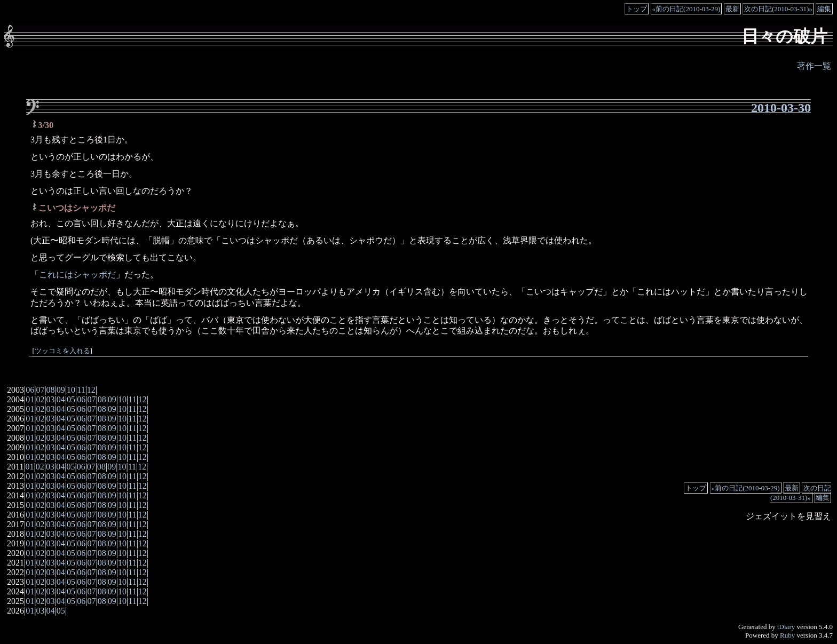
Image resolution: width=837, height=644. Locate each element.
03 (51, 399)
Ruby (787, 635)
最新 (732, 9)
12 (91, 390)
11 (81, 390)
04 (61, 399)
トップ (637, 9)
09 (61, 390)
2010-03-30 (781, 108)
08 (51, 390)
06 (30, 390)
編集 (824, 9)
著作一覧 (814, 66)
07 (40, 390)
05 (71, 399)
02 (40, 399)
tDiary (786, 627)
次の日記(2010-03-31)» (778, 9)
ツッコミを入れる (62, 351)
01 (30, 399)
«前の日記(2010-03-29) (686, 9)
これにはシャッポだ (77, 275)
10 (71, 390)
